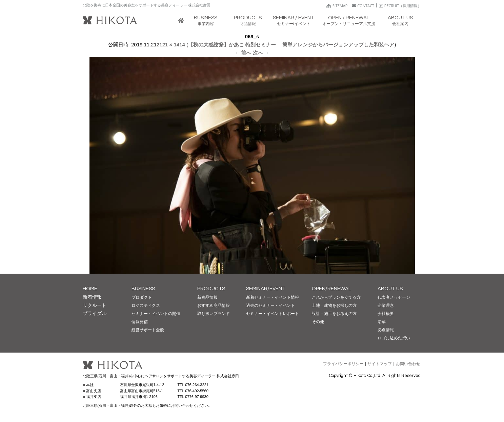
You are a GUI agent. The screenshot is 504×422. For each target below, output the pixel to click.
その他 (318, 322)
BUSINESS (143, 289)
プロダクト (142, 297)
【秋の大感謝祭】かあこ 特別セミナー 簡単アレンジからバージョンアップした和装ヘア (291, 45)
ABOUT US (390, 289)
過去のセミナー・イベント (270, 305)
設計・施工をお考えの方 (334, 314)
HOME (90, 289)
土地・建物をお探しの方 (334, 305)
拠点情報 (386, 330)
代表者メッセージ (394, 297)
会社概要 (386, 314)
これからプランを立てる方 (336, 297)
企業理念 (386, 305)
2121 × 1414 (171, 45)
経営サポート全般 (148, 330)
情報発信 (140, 322)
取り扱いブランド (214, 314)
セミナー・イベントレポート (273, 314)
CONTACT (363, 6)
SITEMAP (337, 6)
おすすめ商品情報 (214, 305)
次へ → (261, 53)
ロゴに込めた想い (394, 338)
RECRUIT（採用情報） (400, 6)
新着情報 (92, 297)
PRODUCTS (211, 289)
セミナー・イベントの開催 (156, 314)
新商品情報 (207, 297)
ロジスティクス (146, 305)
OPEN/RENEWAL (331, 289)
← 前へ (243, 53)
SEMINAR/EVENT (266, 289)
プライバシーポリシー (343, 364)
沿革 (382, 322)
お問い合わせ (408, 364)
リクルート (95, 305)
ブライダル (95, 313)
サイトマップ (380, 364)
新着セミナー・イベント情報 (273, 297)
